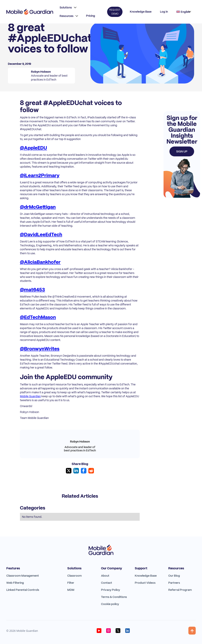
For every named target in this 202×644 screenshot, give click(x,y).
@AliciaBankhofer (40, 262)
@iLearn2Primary (40, 175)
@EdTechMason (38, 317)
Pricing (91, 16)
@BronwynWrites (40, 349)
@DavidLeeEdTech (41, 234)
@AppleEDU (33, 148)
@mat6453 (32, 290)
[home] (30, 12)
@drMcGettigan (38, 207)
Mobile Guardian (30, 396)
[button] (68, 7)
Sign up (182, 151)
